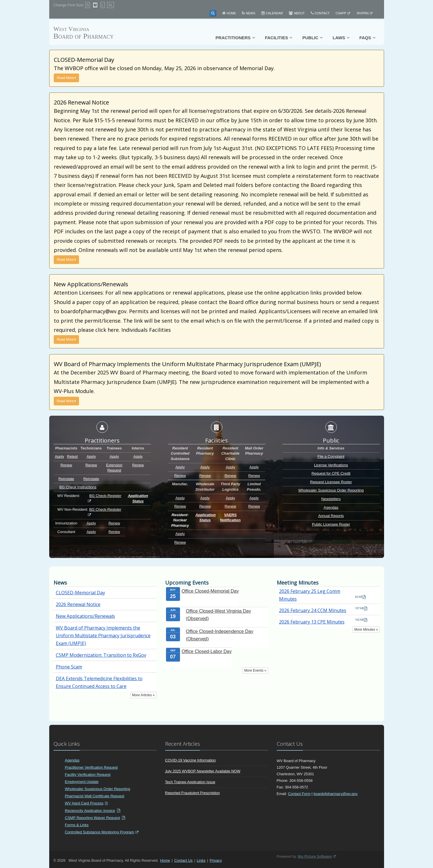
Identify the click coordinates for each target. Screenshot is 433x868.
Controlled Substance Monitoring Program (100, 832)
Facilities (277, 38)
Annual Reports (331, 516)
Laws (339, 38)
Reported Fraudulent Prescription (193, 793)
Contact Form (299, 794)
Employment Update (82, 782)
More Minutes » (366, 630)
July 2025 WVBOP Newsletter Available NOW (203, 771)
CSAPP (341, 13)
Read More (67, 78)
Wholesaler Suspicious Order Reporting (331, 490)
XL (110, 5)
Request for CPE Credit (331, 473)
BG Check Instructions (78, 487)
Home (231, 13)
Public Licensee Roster (331, 524)
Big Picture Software (315, 856)
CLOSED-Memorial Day (80, 593)
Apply (60, 456)
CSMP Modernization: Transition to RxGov (101, 655)
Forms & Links (77, 825)
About (299, 13)
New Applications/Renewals (85, 616)
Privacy (216, 860)
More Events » (255, 670)
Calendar (274, 13)
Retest (72, 456)
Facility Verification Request (88, 775)
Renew (66, 465)
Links (201, 860)
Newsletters (331, 499)
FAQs (365, 38)
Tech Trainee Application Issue (190, 782)
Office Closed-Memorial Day (210, 591)
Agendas (331, 507)
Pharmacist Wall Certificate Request (95, 796)
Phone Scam (69, 667)
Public (310, 38)
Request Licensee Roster (331, 482)
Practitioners (233, 38)
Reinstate (66, 479)
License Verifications (331, 465)
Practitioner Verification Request (91, 767)
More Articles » (143, 695)
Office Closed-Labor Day (207, 651)
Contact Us (183, 860)
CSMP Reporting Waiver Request (93, 818)
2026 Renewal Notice (78, 604)
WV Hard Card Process (84, 803)
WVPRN (363, 13)
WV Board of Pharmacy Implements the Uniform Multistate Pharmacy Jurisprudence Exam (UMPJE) (103, 636)
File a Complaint (331, 456)
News (251, 13)
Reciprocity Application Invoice (90, 811)
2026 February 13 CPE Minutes (312, 622)
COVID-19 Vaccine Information (191, 760)
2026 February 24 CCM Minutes (313, 610)
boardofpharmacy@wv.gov (336, 794)
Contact (322, 13)
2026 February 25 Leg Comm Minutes (310, 595)
